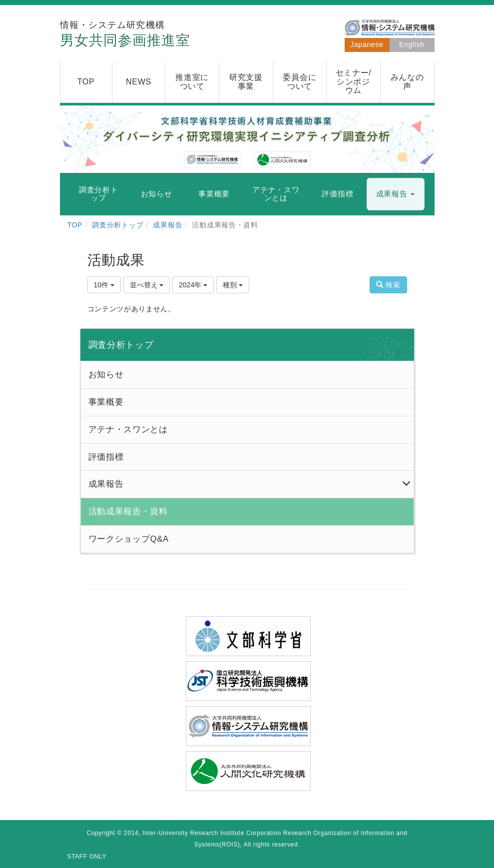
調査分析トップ (118, 225)
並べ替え (147, 285)
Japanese (367, 44)
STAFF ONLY (87, 857)
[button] (396, 194)
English (412, 44)
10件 (104, 285)
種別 (233, 285)
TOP (75, 225)
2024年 (193, 285)
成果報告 (168, 225)
